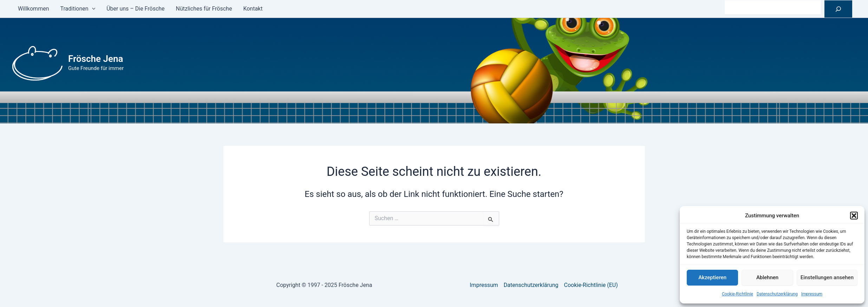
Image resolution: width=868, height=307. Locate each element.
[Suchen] (838, 9)
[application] (92, 9)
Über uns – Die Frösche (135, 9)
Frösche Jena (96, 59)
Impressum (812, 294)
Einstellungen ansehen (827, 277)
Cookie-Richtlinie (738, 294)
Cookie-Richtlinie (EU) (591, 285)
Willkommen (33, 9)
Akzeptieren (712, 277)
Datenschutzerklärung (777, 294)
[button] (854, 216)
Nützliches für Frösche (204, 9)
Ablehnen (767, 277)
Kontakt (253, 9)
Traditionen (78, 9)
